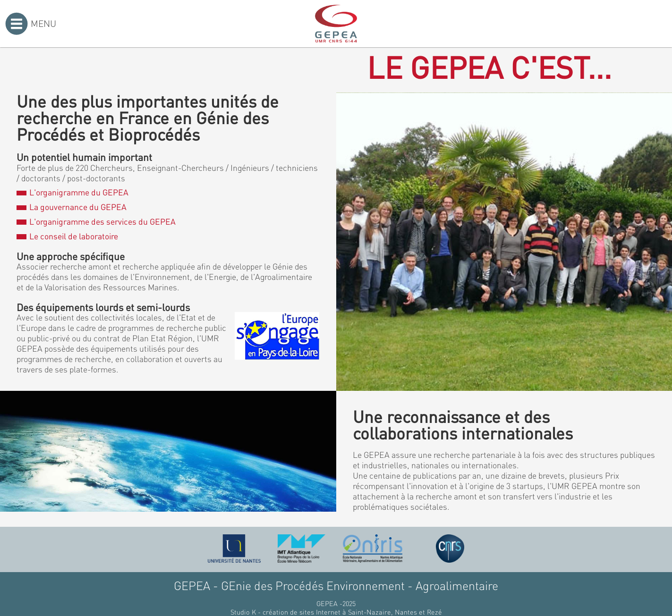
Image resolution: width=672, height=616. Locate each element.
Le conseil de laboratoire (67, 236)
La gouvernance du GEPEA (71, 207)
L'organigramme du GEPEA (72, 192)
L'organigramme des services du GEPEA (96, 221)
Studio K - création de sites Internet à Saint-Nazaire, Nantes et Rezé (336, 612)
